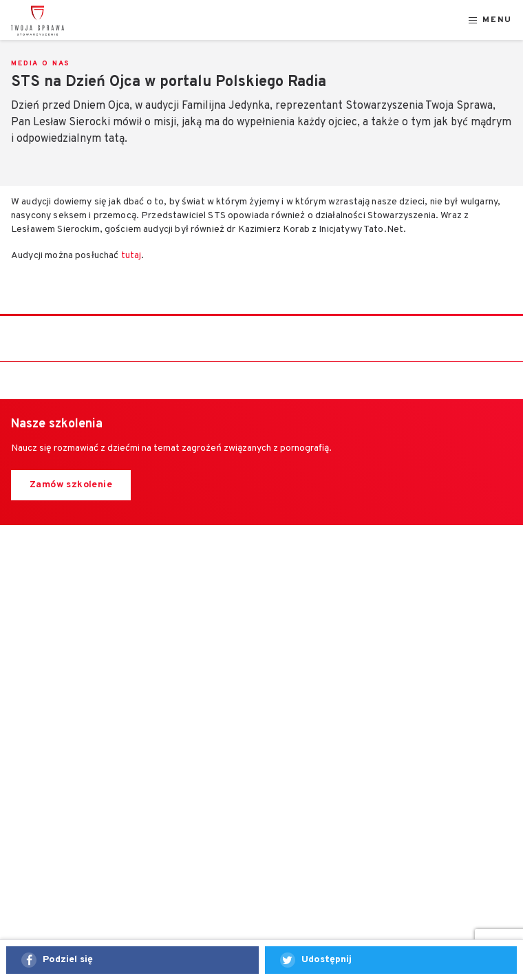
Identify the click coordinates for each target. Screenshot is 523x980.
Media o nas (41, 64)
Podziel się (68, 960)
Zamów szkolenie (71, 485)
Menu (497, 20)
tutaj (131, 256)
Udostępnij (327, 960)
